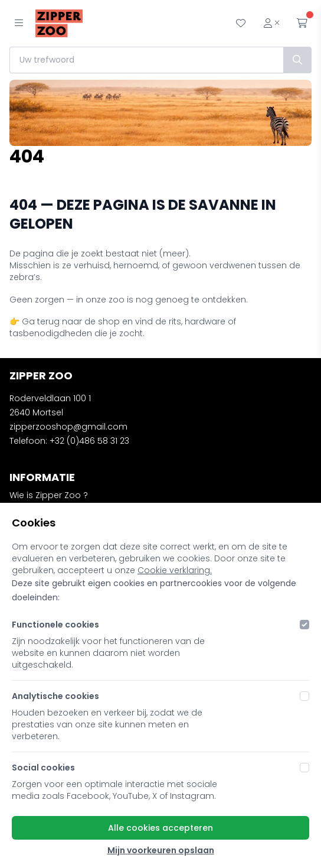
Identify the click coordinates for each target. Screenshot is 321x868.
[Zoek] (297, 60)
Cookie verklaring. (175, 570)
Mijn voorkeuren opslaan (161, 850)
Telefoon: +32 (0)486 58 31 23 (69, 441)
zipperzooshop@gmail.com (68, 427)
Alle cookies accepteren (160, 828)
